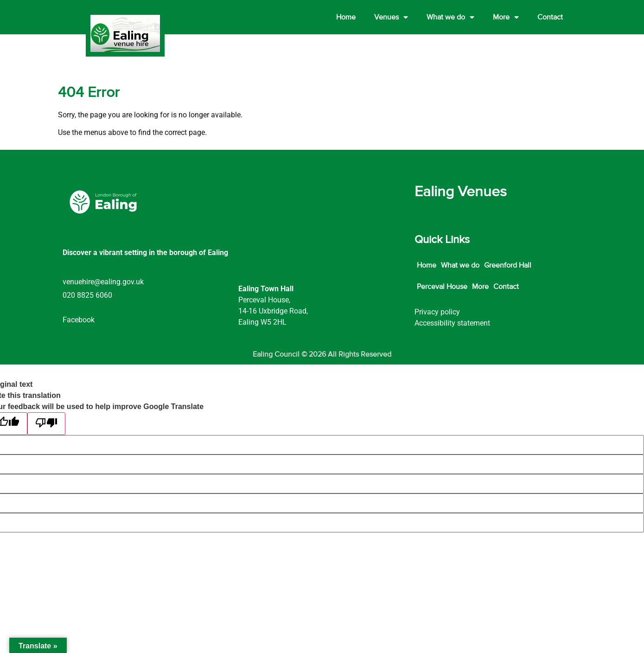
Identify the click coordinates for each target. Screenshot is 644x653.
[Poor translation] (46, 424)
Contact (550, 17)
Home (346, 17)
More (506, 17)
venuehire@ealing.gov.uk (103, 282)
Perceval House (442, 287)
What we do (450, 17)
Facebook (79, 320)
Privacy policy (437, 312)
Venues (391, 17)
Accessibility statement (452, 323)
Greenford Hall (508, 265)
